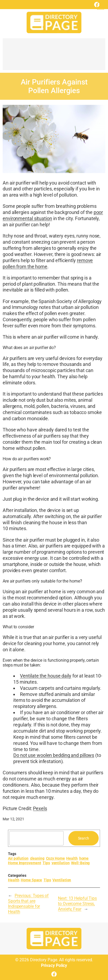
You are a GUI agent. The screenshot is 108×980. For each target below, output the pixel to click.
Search (84, 838)
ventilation (61, 863)
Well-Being (80, 863)
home (84, 858)
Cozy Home (55, 858)
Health (72, 858)
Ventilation (62, 880)
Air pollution (18, 858)
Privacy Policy (54, 965)
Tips (46, 863)
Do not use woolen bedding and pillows (54, 755)
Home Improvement (24, 863)
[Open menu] (101, 6)
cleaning (37, 858)
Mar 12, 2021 (13, 819)
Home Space (31, 880)
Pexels (40, 808)
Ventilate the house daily (46, 676)
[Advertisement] (54, 57)
